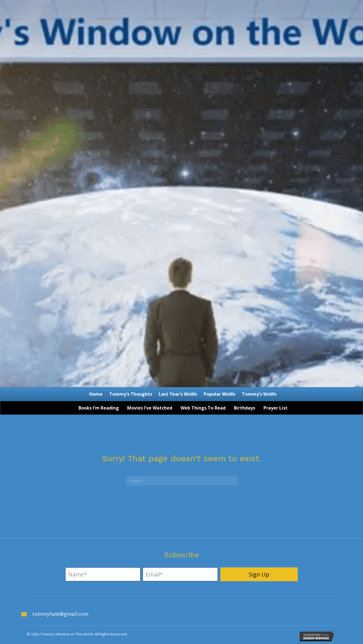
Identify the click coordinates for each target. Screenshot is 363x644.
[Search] (182, 481)
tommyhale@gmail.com (60, 614)
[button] (259, 574)
